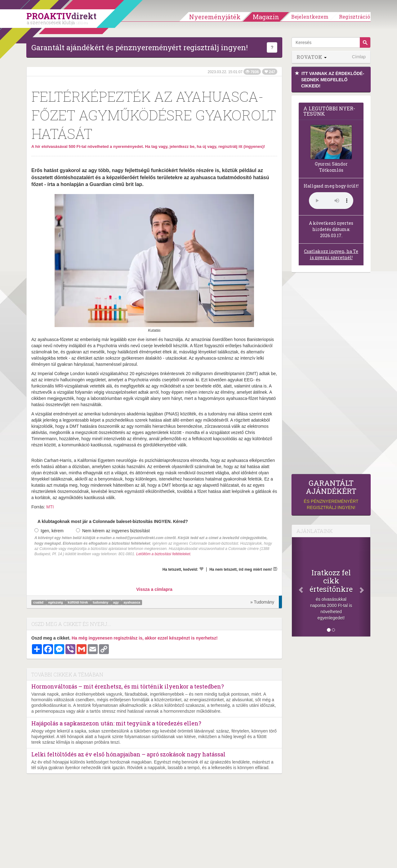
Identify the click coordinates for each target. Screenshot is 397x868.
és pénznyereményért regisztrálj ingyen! (331, 495)
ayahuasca (132, 602)
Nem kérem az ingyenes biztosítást (113, 531)
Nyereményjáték (215, 17)
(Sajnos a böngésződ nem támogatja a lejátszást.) (331, 201)
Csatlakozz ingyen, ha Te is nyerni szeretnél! (331, 254)
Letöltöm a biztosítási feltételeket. (164, 554)
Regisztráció (355, 17)
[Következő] (364, 587)
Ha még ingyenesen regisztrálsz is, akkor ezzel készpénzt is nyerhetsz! (145, 638)
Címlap (359, 57)
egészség (56, 602)
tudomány (101, 602)
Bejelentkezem (310, 17)
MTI (50, 507)
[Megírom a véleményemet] (275, 569)
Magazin (266, 17)
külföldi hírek (78, 602)
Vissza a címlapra (154, 589)
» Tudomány (262, 602)
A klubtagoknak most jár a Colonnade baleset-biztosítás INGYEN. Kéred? (113, 521)
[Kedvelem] (201, 569)
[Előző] (298, 587)
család (39, 602)
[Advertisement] (331, 375)
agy (116, 602)
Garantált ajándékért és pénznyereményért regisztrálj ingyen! (140, 47)
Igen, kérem (49, 531)
